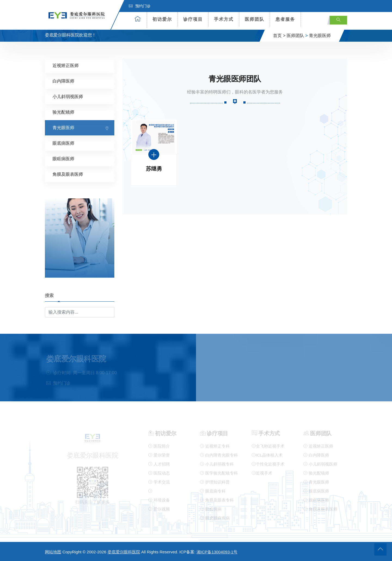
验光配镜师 (63, 112)
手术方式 (224, 19)
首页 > (279, 36)
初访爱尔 (162, 19)
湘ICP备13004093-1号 (217, 552)
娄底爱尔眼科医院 (124, 552)
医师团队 (255, 19)
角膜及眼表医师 (68, 174)
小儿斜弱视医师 (68, 96)
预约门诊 (140, 6)
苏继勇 (154, 169)
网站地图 (53, 552)
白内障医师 (63, 81)
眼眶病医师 (63, 158)
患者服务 (285, 19)
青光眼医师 (320, 36)
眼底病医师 (63, 143)
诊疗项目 (193, 19)
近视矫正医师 (66, 65)
